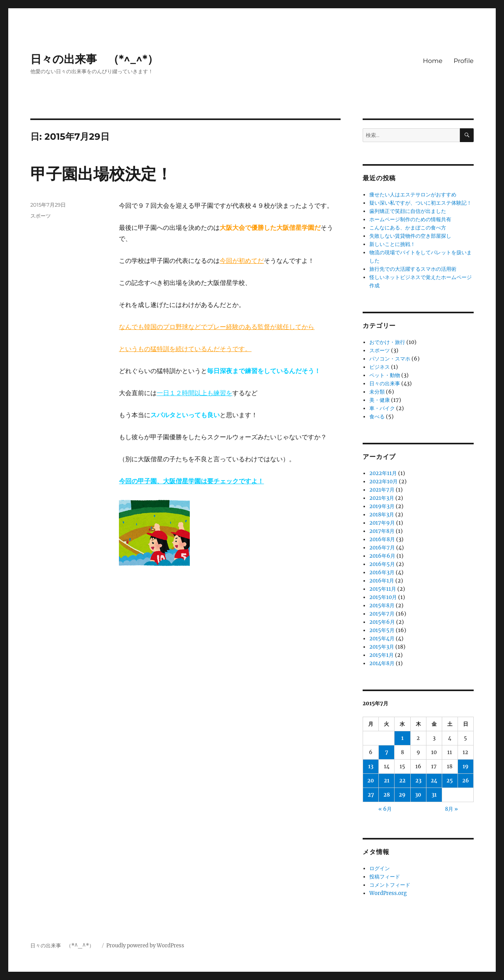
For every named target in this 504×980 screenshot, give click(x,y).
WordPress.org (388, 893)
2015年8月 (382, 606)
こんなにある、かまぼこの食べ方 (408, 228)
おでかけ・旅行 (387, 342)
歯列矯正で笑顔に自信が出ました (408, 211)
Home (433, 61)
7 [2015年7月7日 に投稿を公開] (387, 752)
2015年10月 (383, 597)
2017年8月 (382, 531)
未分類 (377, 392)
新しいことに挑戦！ (392, 244)
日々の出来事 (385, 384)
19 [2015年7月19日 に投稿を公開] (466, 766)
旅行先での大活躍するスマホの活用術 (413, 269)
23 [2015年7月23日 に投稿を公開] (418, 781)
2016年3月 (382, 572)
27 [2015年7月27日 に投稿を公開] (371, 795)
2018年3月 (382, 515)
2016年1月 (382, 581)
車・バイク (382, 408)
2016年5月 (382, 564)
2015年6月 (382, 622)
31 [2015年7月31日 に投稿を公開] (434, 795)
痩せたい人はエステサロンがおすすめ (413, 195)
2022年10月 (384, 482)
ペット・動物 (385, 375)
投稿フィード (385, 877)
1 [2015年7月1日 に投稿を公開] (402, 738)
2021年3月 (382, 498)
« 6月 (385, 809)
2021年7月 (382, 490)
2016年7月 (382, 548)
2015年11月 (383, 589)
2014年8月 (382, 663)
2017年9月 (382, 523)
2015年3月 (382, 647)
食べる (377, 417)
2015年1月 (382, 655)
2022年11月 (383, 473)
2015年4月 (382, 639)
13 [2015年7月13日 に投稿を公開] (371, 766)
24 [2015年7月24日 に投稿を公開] (434, 781)
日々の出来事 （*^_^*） (100, 59)
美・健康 (380, 400)
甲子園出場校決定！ (101, 174)
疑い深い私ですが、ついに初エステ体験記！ (421, 203)
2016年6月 (382, 556)
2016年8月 (382, 539)
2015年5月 (382, 630)
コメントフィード (390, 885)
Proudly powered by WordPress (145, 946)
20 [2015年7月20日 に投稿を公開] (371, 781)
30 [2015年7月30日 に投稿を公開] (418, 795)
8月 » (451, 809)
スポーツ (41, 216)
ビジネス (380, 367)
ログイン (380, 868)
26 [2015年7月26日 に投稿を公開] (466, 781)
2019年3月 (382, 506)
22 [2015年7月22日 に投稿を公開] (402, 781)
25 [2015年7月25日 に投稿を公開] (450, 781)
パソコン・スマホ (390, 359)
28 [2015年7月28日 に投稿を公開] (387, 795)
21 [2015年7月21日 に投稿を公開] (387, 781)
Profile (464, 61)
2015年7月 (382, 614)
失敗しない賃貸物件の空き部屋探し (410, 236)
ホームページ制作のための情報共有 (410, 219)
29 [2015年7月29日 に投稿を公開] (402, 795)
